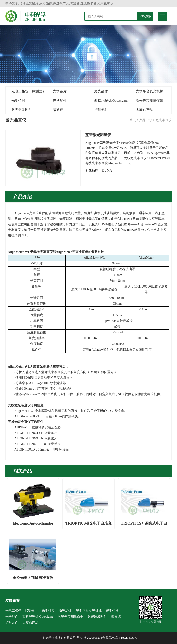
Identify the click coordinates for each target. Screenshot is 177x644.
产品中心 (146, 120)
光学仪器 (18, 101)
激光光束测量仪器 (150, 101)
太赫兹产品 (144, 110)
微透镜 (58, 110)
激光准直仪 (164, 120)
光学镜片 (60, 91)
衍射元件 (101, 110)
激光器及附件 (22, 110)
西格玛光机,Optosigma (111, 101)
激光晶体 (101, 91)
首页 (133, 120)
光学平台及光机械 (150, 91)
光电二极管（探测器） (29, 91)
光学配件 (60, 101)
